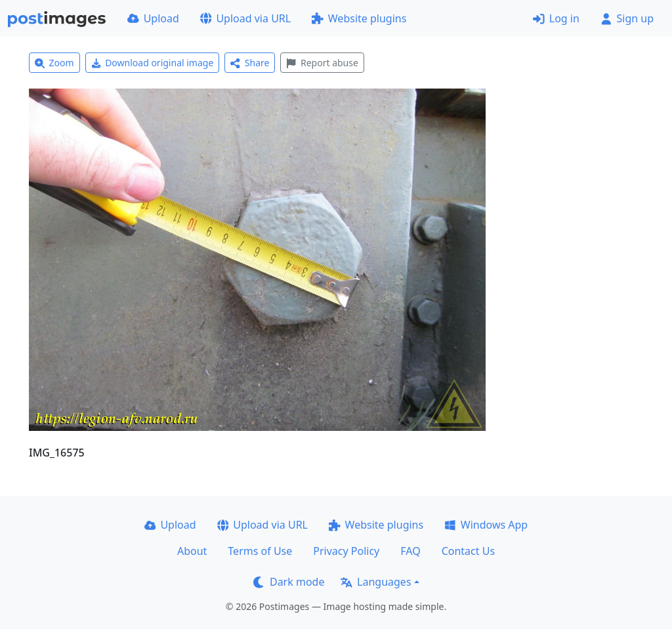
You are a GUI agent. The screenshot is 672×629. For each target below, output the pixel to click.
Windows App (486, 525)
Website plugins (359, 18)
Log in (556, 18)
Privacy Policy (346, 551)
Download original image (153, 63)
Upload (153, 18)
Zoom (54, 63)
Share (250, 63)
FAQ (410, 551)
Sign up (627, 18)
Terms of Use (260, 551)
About (192, 551)
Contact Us (468, 551)
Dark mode (289, 582)
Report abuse (322, 63)
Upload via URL (245, 18)
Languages (376, 582)
